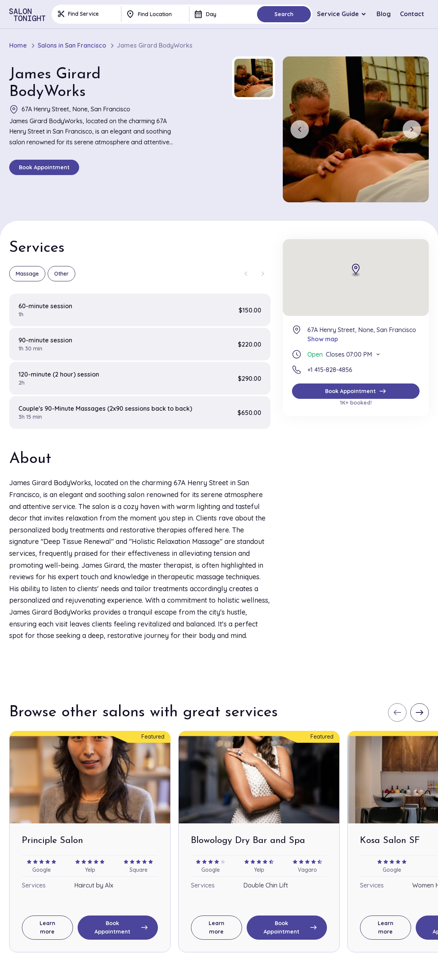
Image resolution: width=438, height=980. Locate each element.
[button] (254, 78)
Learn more (47, 927)
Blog (384, 14)
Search (284, 14)
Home (18, 45)
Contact (412, 14)
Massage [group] (27, 274)
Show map (323, 339)
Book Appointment (44, 167)
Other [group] (61, 274)
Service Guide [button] (338, 14)
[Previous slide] (300, 129)
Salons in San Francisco (72, 45)
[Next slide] (412, 129)
